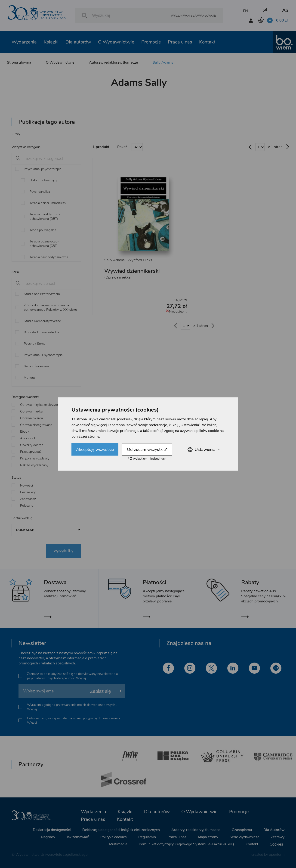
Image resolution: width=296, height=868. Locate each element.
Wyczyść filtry (64, 551)
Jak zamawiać (78, 837)
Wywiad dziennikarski (132, 271)
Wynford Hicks (140, 260)
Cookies (276, 844)
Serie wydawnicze (244, 837)
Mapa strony (208, 837)
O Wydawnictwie (116, 42)
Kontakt (207, 42)
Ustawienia (204, 449)
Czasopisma (242, 830)
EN (245, 11)
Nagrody (48, 837)
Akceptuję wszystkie (95, 449)
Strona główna (19, 62)
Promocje (151, 42)
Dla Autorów (274, 830)
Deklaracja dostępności (52, 830)
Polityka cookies (114, 837)
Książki (51, 42)
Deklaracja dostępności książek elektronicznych (121, 830)
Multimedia (118, 844)
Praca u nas (180, 42)
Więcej (81, 678)
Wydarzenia (24, 42)
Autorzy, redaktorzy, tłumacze (113, 62)
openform (277, 855)
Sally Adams (163, 62)
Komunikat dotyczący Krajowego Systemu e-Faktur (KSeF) (186, 844)
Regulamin (147, 837)
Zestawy (278, 837)
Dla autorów (78, 42)
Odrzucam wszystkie (147, 449)
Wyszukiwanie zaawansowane (194, 16)
